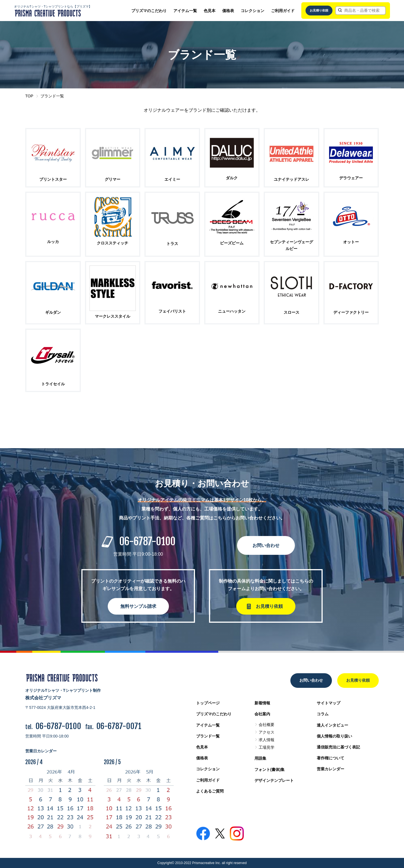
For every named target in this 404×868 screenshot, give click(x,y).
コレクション (252, 11)
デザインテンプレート (274, 780)
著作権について (330, 758)
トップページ (208, 703)
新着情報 (262, 703)
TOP (29, 96)
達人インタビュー (332, 725)
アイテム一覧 (185, 11)
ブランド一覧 (208, 736)
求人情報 (267, 740)
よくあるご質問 (210, 791)
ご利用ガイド (283, 11)
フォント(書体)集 (269, 769)
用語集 (260, 758)
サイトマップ (329, 703)
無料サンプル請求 (138, 606)
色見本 (210, 11)
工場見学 (267, 747)
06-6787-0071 (119, 726)
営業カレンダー (330, 769)
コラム (323, 714)
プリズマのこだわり (149, 11)
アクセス (267, 732)
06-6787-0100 (147, 541)
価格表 (228, 11)
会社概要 (267, 725)
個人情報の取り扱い (334, 736)
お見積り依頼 (319, 10)
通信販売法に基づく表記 (338, 747)
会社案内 (262, 714)
